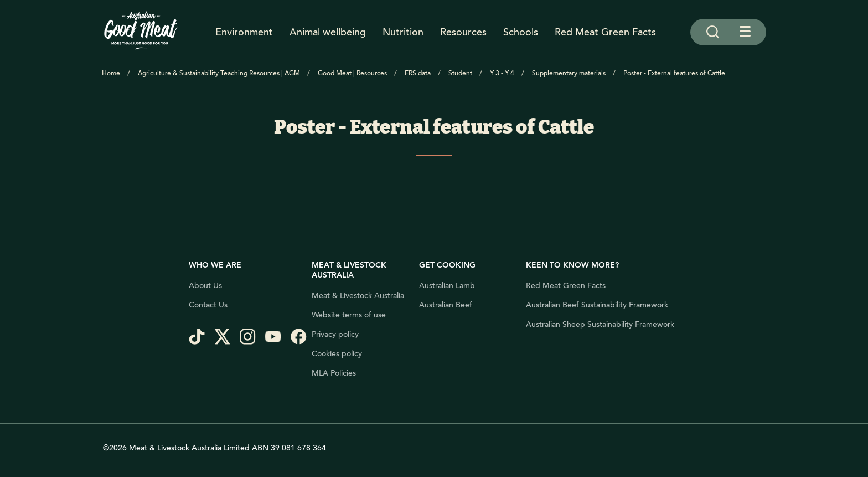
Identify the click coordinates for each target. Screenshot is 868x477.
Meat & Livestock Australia (358, 296)
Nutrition (403, 32)
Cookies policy (337, 354)
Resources (463, 32)
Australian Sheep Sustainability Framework (600, 325)
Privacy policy (335, 335)
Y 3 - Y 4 (502, 73)
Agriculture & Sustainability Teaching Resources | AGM (219, 73)
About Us (205, 286)
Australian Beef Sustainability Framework (597, 305)
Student (460, 73)
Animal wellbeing (328, 32)
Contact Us (208, 305)
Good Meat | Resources (352, 73)
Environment (244, 32)
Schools (521, 32)
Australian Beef (446, 305)
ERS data (418, 73)
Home (111, 73)
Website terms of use (349, 315)
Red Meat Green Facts (605, 32)
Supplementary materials (569, 73)
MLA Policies (334, 373)
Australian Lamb (447, 286)
